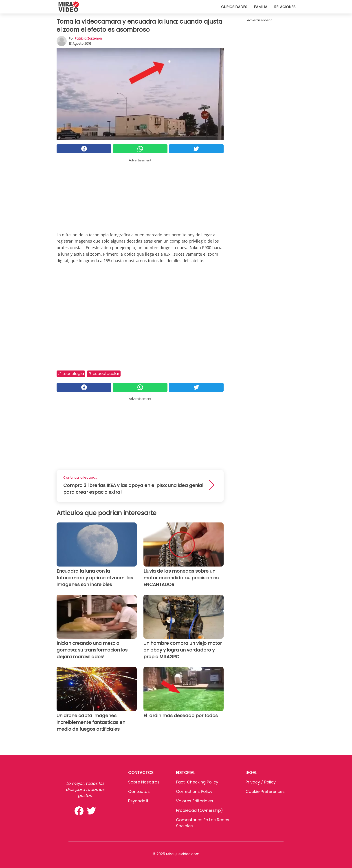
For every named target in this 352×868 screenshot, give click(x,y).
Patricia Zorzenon (88, 38)
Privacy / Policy (261, 782)
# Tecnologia (71, 374)
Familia (261, 7)
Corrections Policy (194, 791)
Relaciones (285, 7)
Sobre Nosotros (144, 782)
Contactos (139, 791)
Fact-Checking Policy (197, 782)
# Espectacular (104, 374)
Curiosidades (234, 7)
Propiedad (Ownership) (199, 810)
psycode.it (138, 801)
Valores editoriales (195, 801)
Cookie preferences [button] (265, 791)
